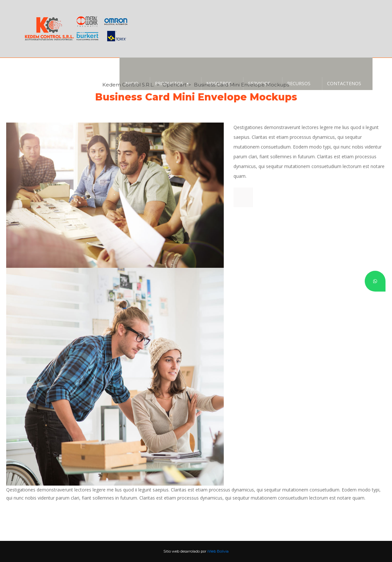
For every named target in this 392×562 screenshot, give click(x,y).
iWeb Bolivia (218, 551)
